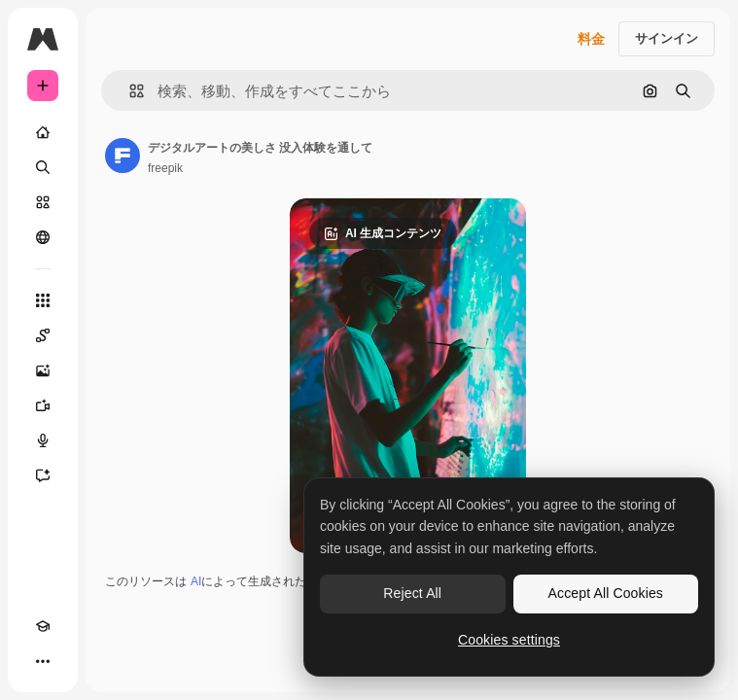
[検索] (43, 167)
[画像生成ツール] (43, 370)
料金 (591, 39)
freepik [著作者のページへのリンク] (165, 168)
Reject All (412, 593)
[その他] (43, 661)
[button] (129, 91)
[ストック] (43, 202)
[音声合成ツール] (43, 440)
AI (196, 581)
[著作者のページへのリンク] (123, 156)
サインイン (667, 38)
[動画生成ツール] (43, 405)
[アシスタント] (43, 475)
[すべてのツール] (43, 300)
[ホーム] (43, 132)
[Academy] (43, 626)
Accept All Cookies (606, 593)
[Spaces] (43, 335)
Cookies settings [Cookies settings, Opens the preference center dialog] (509, 640)
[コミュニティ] (43, 237)
